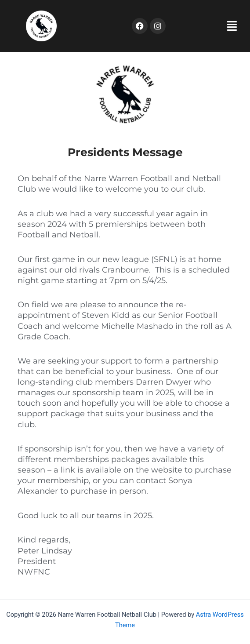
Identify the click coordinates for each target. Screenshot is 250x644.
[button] (208, 26)
